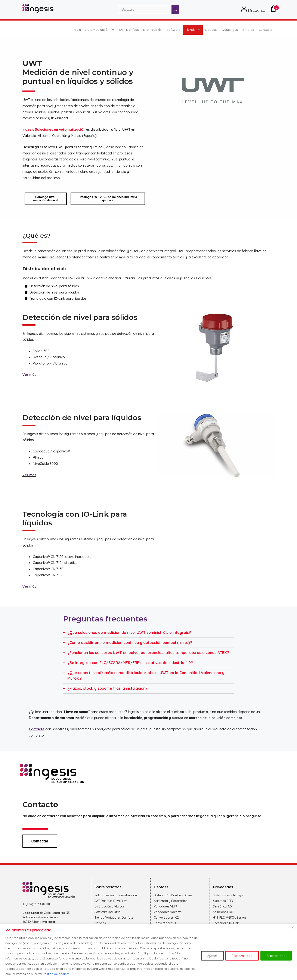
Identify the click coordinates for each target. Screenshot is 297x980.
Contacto (266, 30)
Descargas (230, 30)
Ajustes (212, 956)
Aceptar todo (276, 956)
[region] (148, 952)
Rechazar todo (242, 956)
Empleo (248, 30)
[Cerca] (293, 927)
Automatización (100, 30)
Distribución (153, 30)
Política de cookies (56, 974)
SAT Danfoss (129, 30)
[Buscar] (175, 9)
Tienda (193, 30)
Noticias (211, 30)
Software (174, 30)
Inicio (77, 30)
